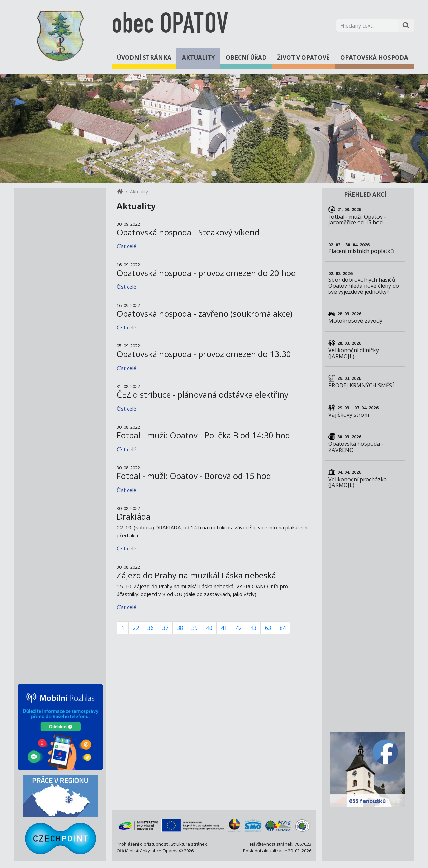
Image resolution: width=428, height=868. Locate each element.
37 (165, 628)
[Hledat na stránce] (406, 26)
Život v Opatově (303, 58)
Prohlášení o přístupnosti (143, 844)
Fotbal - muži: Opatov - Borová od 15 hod (194, 476)
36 (151, 628)
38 (180, 628)
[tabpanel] (214, 128)
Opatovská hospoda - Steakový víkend (188, 232)
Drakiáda (134, 516)
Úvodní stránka (144, 58)
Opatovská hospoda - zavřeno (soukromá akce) (205, 313)
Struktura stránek (189, 844)
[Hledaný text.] (367, 26)
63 (268, 628)
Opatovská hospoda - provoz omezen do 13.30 (204, 354)
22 (136, 628)
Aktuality (198, 58)
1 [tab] (214, 174)
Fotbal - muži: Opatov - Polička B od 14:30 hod (203, 435)
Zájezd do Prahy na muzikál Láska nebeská (196, 575)
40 (209, 628)
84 (283, 628)
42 (239, 628)
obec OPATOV (170, 25)
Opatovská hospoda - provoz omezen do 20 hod (206, 273)
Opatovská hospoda (374, 58)
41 (224, 628)
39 (195, 628)
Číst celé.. (128, 246)
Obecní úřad (246, 58)
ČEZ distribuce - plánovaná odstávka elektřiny (203, 394)
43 (253, 628)
